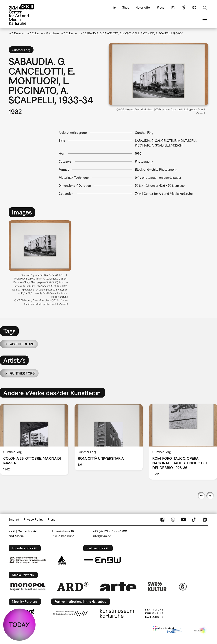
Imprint (14, 519)
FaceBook (162, 520)
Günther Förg (22, 373)
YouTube (183, 520)
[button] (158, 74)
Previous (201, 496)
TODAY (19, 625)
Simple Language (173, 7)
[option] (42, 264)
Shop (126, 7)
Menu (205, 21)
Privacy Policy (33, 519)
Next (210, 496)
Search (205, 7)
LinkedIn (205, 520)
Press (161, 7)
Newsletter (143, 7)
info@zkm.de (102, 536)
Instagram (173, 520)
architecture (22, 344)
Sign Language (183, 7)
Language (194, 7)
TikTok (194, 520)
